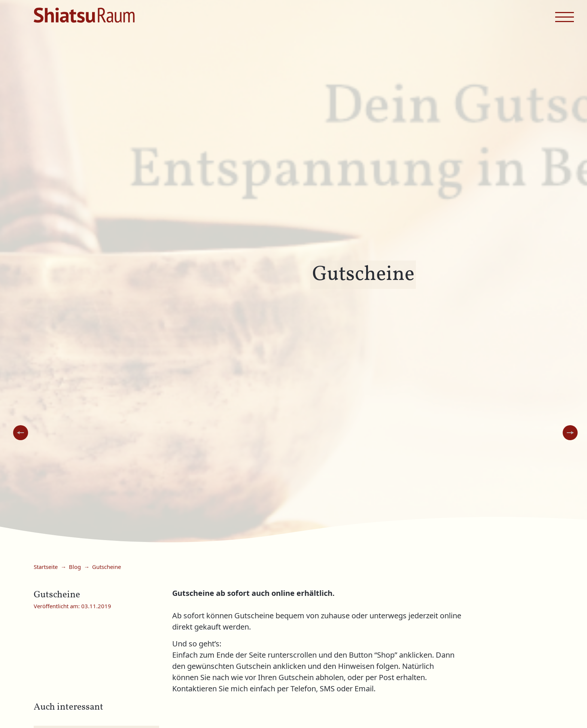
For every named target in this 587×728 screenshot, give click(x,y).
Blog (75, 567)
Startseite (46, 567)
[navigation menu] (565, 17)
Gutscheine (107, 567)
